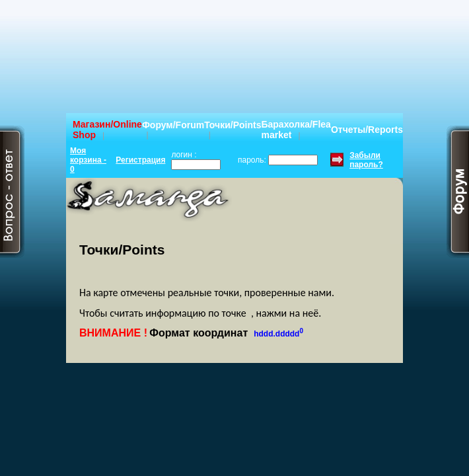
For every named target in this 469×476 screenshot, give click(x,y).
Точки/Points (233, 125)
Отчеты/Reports (367, 130)
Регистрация (140, 160)
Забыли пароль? (366, 160)
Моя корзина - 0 (88, 160)
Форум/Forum (173, 125)
